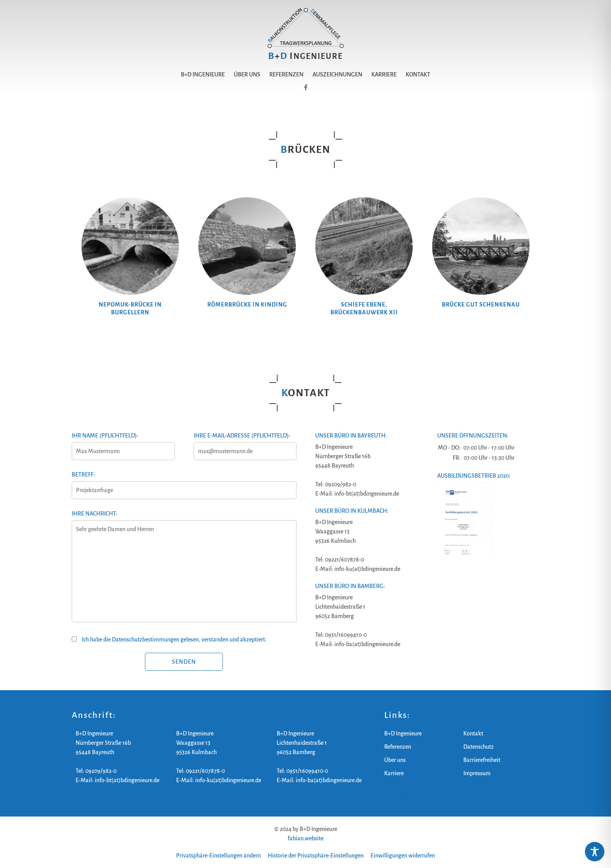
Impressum (477, 773)
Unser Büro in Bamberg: (350, 586)
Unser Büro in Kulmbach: (352, 511)
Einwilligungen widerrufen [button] (403, 856)
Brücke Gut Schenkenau (481, 305)
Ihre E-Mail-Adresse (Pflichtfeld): (245, 443)
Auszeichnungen (337, 74)
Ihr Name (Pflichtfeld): (123, 443)
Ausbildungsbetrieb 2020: (474, 476)
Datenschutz (479, 747)
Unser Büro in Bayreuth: (351, 436)
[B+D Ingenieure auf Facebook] (306, 88)
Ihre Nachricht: (184, 571)
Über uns (247, 74)
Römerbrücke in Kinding (247, 305)
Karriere (384, 74)
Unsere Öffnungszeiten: (473, 436)
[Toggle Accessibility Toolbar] (595, 852)
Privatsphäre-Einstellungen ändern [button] (218, 856)
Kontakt (418, 74)
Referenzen (286, 74)
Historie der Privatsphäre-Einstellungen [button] (316, 856)
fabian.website (305, 838)
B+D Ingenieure (203, 74)
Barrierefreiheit (482, 760)
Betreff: (184, 482)
